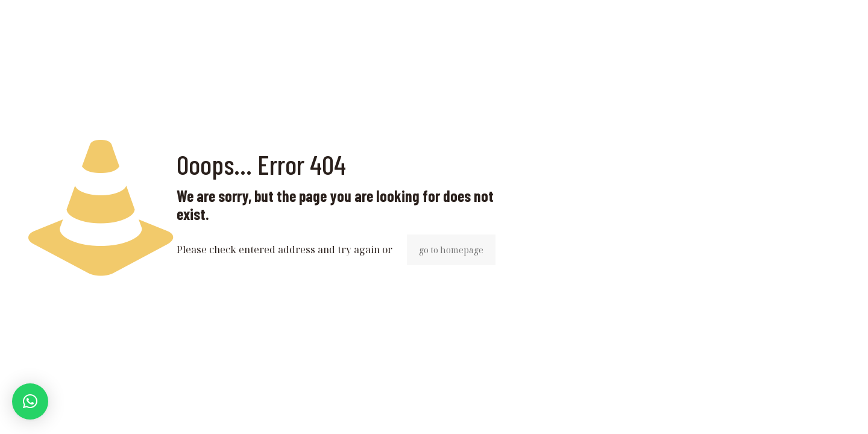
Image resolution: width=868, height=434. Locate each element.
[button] (30, 401)
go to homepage (451, 250)
